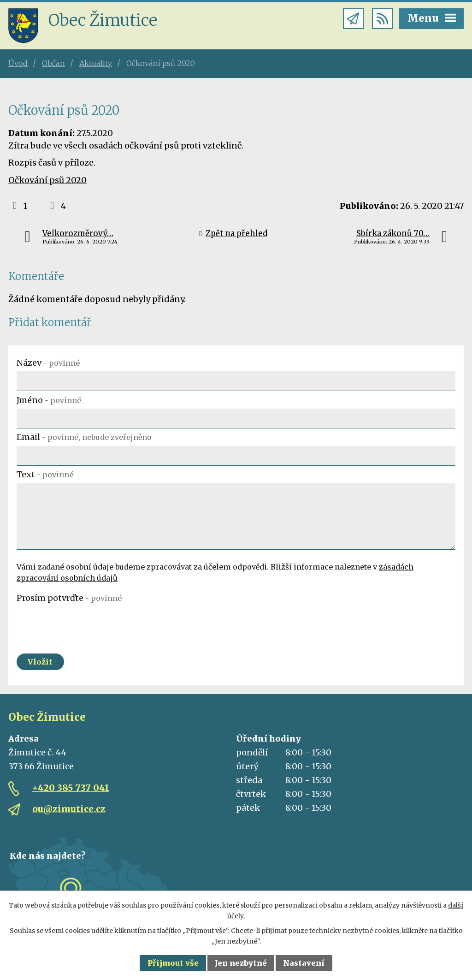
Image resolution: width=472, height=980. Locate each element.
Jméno (49, 400)
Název (48, 363)
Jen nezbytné (241, 963)
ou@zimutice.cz (69, 809)
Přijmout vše (173, 963)
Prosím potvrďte (69, 598)
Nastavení (304, 963)
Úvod (18, 63)
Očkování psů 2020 (47, 180)
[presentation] (87, 625)
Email (84, 437)
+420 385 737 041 (71, 788)
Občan (53, 63)
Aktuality (96, 63)
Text (45, 474)
